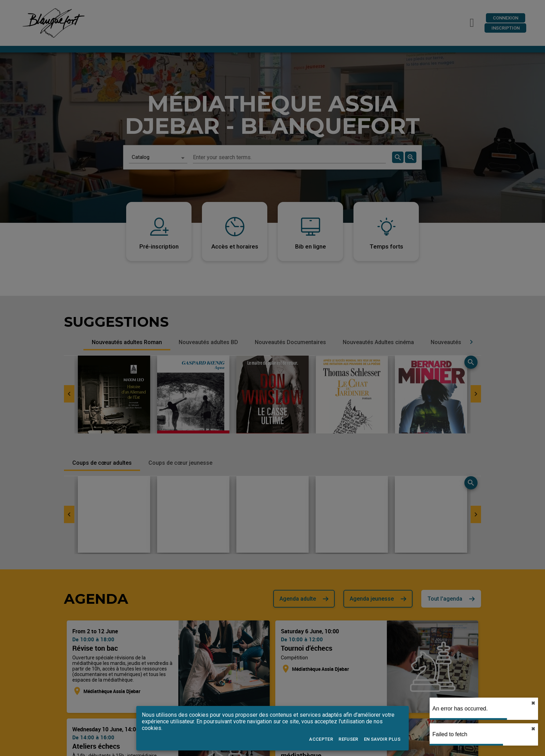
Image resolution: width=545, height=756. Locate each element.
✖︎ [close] (532, 703)
